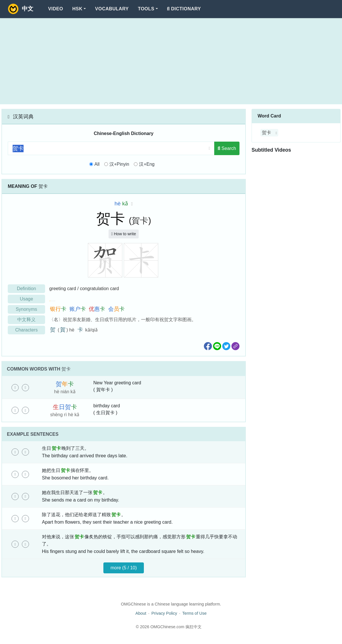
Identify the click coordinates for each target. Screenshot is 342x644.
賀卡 (140, 221)
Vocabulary (112, 9)
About (141, 613)
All (97, 164)
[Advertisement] (171, 61)
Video (56, 9)
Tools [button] (146, 9)
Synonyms (27, 309)
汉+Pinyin (119, 164)
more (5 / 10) (124, 568)
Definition (27, 289)
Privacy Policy (164, 613)
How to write (123, 234)
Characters (26, 330)
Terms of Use (195, 613)
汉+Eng (147, 164)
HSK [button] (77, 9)
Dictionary (184, 9)
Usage (26, 299)
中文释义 (26, 320)
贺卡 (266, 133)
